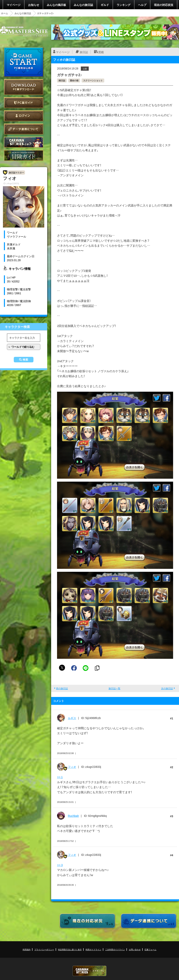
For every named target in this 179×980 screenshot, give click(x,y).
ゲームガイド (24, 155)
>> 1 (60, 777)
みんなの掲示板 (56, 5)
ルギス (72, 718)
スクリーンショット (93, 80)
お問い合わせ (135, 949)
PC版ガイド (24, 103)
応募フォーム (150, 949)
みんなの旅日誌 (83, 5)
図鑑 (101, 52)
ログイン (24, 116)
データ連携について (24, 129)
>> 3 (60, 865)
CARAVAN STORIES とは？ (24, 142)
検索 (25, 360)
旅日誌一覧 (114, 688)
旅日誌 (84, 52)
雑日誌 (62, 80)
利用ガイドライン (93, 949)
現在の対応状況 (164, 5)
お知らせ (34, 5)
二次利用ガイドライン (115, 949)
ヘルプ (142, 5)
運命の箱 (74, 80)
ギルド (105, 5)
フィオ (72, 767)
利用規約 (27, 949)
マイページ (14, 5)
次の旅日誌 (167, 688)
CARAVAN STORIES (89, 971)
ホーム (5, 13)
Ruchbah (73, 816)
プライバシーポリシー (44, 949)
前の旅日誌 (62, 688)
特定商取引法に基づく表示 (70, 949)
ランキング (124, 5)
